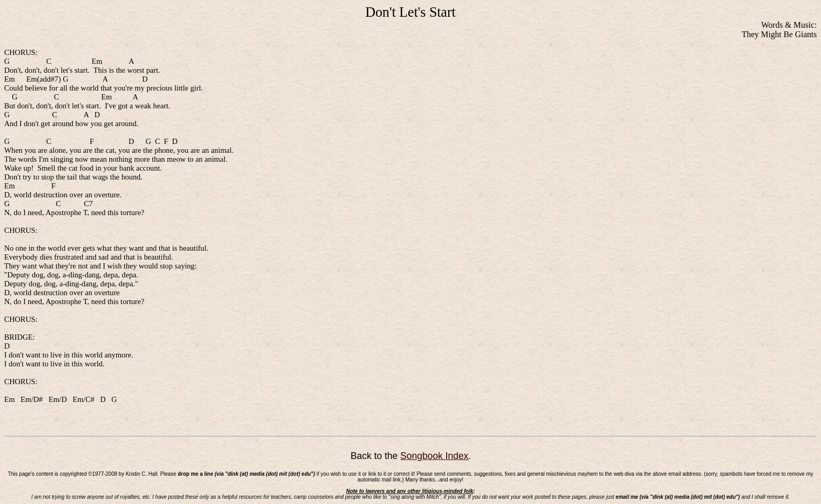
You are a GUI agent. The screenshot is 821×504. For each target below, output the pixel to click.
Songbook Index (434, 456)
